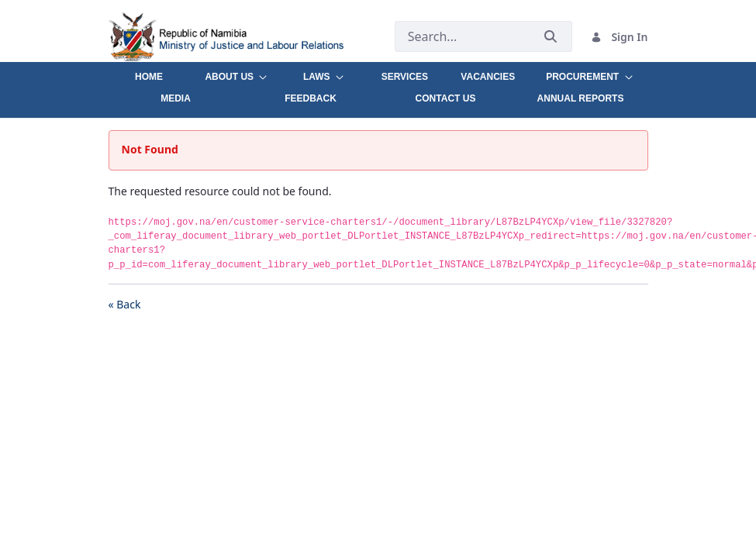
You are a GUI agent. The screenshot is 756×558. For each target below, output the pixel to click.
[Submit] (551, 37)
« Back (125, 304)
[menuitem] (149, 73)
